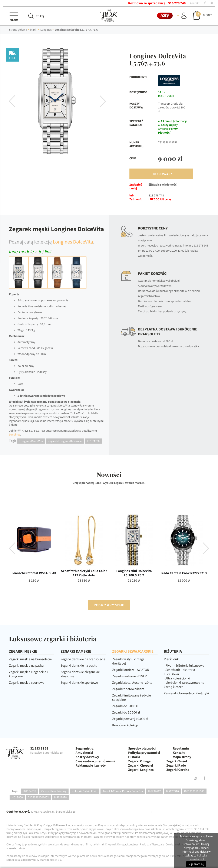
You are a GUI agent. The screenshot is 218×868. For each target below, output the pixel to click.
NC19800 (17, 797)
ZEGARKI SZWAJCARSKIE (133, 651)
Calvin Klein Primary (54, 791)
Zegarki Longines (141, 770)
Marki (34, 30)
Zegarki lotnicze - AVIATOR (131, 670)
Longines (46, 30)
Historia (134, 757)
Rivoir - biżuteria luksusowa (185, 666)
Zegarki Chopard (141, 766)
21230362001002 (38, 797)
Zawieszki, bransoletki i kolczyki (186, 693)
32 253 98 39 (39, 748)
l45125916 (172, 791)
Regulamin (181, 748)
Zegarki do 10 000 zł (126, 712)
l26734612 (154, 791)
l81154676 (30, 791)
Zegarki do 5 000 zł (125, 706)
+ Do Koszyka (161, 174)
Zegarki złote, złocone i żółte (132, 683)
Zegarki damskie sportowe (79, 683)
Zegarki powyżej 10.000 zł (130, 719)
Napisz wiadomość (163, 185)
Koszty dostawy (87, 757)
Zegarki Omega (139, 761)
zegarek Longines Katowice (65, 441)
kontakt (195, 3)
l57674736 (93, 441)
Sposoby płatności (142, 748)
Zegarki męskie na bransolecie (30, 659)
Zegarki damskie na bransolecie (83, 659)
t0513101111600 (194, 791)
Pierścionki (172, 659)
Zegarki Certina (178, 770)
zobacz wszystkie (109, 605)
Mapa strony (182, 757)
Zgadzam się (196, 864)
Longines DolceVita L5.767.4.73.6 (76, 30)
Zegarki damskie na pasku (79, 666)
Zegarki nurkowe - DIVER (129, 676)
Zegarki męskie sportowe (27, 683)
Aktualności (84, 753)
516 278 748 (177, 3)
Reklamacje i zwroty (91, 766)
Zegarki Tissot (177, 761)
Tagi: (15, 791)
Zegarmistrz (85, 748)
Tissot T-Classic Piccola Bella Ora (123, 791)
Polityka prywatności (144, 753)
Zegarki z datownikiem (128, 689)
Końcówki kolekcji (125, 725)
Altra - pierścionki (178, 678)
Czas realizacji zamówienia (95, 761)
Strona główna (18, 30)
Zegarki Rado (176, 766)
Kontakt (179, 753)
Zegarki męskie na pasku (26, 666)
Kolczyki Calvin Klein (85, 791)
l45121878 (60, 797)
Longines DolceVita (73, 242)
